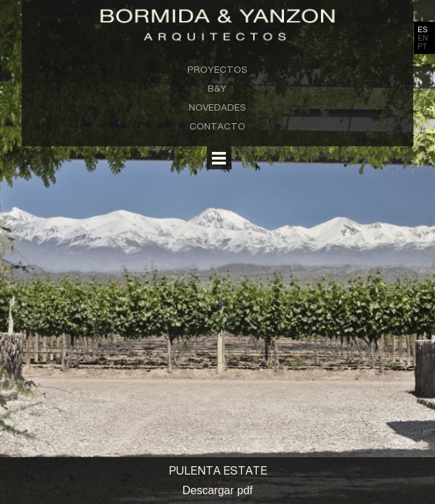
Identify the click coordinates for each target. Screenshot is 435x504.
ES (422, 29)
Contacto (217, 126)
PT (422, 46)
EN (423, 38)
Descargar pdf (218, 490)
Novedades (217, 107)
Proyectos (217, 69)
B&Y (217, 88)
